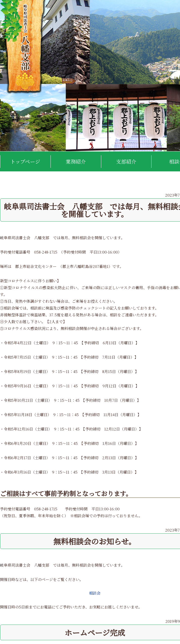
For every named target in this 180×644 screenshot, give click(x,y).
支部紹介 (126, 161)
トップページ (25, 161)
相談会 (95, 593)
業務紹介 (76, 161)
